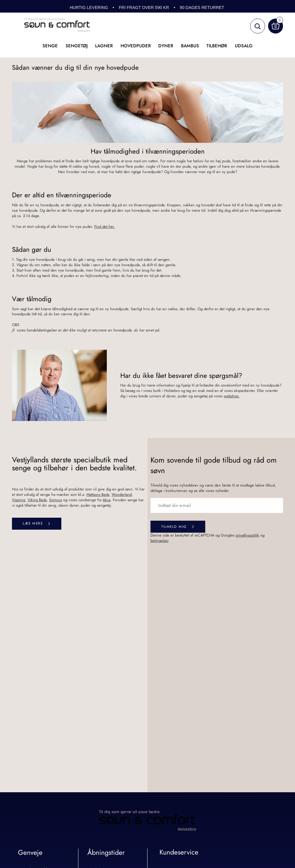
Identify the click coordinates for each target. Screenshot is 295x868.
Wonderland (122, 494)
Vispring (19, 500)
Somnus (55, 500)
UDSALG (244, 46)
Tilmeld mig (174, 527)
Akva (107, 500)
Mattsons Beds (98, 494)
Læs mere (33, 523)
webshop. (232, 396)
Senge (50, 46)
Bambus (190, 46)
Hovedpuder (136, 46)
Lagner (104, 46)
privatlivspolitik (247, 535)
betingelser (159, 541)
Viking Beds (37, 500)
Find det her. (105, 227)
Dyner (166, 46)
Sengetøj (77, 46)
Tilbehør (217, 46)
